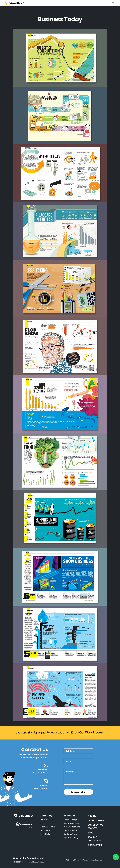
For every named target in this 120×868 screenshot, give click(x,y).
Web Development (72, 827)
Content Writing (70, 834)
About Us (43, 820)
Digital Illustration (71, 823)
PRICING (92, 816)
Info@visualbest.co (37, 862)
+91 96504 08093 (20, 862)
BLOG (91, 833)
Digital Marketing (71, 837)
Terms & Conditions (48, 827)
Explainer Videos (71, 830)
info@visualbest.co (40, 772)
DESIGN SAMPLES (97, 820)
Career (43, 823)
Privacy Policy (45, 830)
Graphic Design (70, 820)
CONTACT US (95, 845)
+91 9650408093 (41, 788)
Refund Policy (45, 834)
